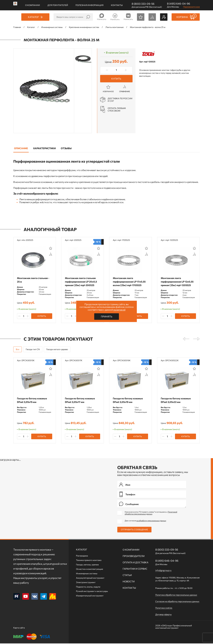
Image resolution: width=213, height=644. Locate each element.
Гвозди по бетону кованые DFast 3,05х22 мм (176, 400)
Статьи (127, 576)
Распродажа (82, 556)
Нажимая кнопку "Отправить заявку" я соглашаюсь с (151, 513)
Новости (129, 582)
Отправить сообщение (134, 530)
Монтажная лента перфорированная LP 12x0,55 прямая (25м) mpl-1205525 (178, 282)
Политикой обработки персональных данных (151, 513)
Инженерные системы (87, 574)
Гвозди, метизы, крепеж (87, 565)
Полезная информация (89, 5)
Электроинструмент (86, 583)
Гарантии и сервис (135, 569)
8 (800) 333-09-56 (143, 4)
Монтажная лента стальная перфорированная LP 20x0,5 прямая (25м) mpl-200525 (82, 282)
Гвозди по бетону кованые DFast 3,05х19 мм (129, 400)
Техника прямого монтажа (89, 561)
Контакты (117, 5)
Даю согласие (145, 521)
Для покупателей (58, 5)
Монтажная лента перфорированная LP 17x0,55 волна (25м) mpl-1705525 (130, 282)
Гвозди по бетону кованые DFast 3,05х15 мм (33, 400)
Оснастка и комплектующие (89, 570)
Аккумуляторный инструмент (90, 578)
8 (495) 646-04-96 (179, 4)
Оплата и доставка (135, 563)
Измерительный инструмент (90, 596)
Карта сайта (19, 628)
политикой (119, 310)
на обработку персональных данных (151, 521)
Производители (134, 557)
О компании (33, 5)
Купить (116, 79)
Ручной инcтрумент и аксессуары (92, 592)
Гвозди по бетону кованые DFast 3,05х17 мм (81, 400)
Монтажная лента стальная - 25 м (34, 280)
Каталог (82, 550)
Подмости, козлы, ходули (88, 587)
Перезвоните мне (191, 7)
